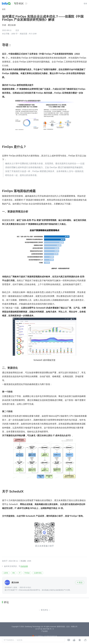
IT (20, 573)
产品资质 (44, 631)
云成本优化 (38, 573)
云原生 (6, 573)
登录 (85, 4)
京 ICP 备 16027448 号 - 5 (44, 629)
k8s (14, 573)
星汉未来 (12, 25)
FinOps (27, 573)
